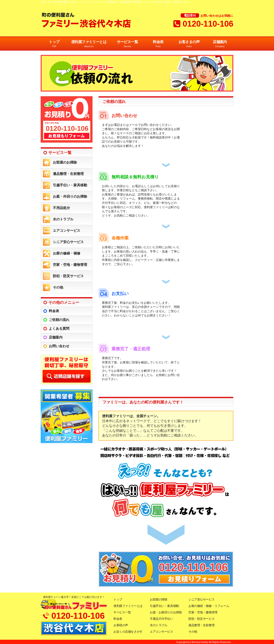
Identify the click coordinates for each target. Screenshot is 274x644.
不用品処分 (61, 208)
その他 (58, 287)
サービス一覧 (127, 44)
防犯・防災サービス (68, 276)
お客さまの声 (189, 44)
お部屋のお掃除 (65, 162)
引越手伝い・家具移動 (70, 185)
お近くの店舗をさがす (128, 632)
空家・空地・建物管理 (70, 265)
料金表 (158, 44)
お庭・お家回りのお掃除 (166, 612)
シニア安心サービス (68, 242)
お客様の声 (121, 625)
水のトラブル (63, 219)
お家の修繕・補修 (67, 253)
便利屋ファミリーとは (89, 44)
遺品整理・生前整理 (68, 174)
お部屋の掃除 (159, 599)
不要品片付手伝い (162, 619)
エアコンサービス (67, 231)
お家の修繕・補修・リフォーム (209, 606)
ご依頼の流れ (59, 320)
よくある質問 (59, 329)
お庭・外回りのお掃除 (70, 196)
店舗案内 (220, 44)
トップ (54, 44)
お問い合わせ (59, 346)
